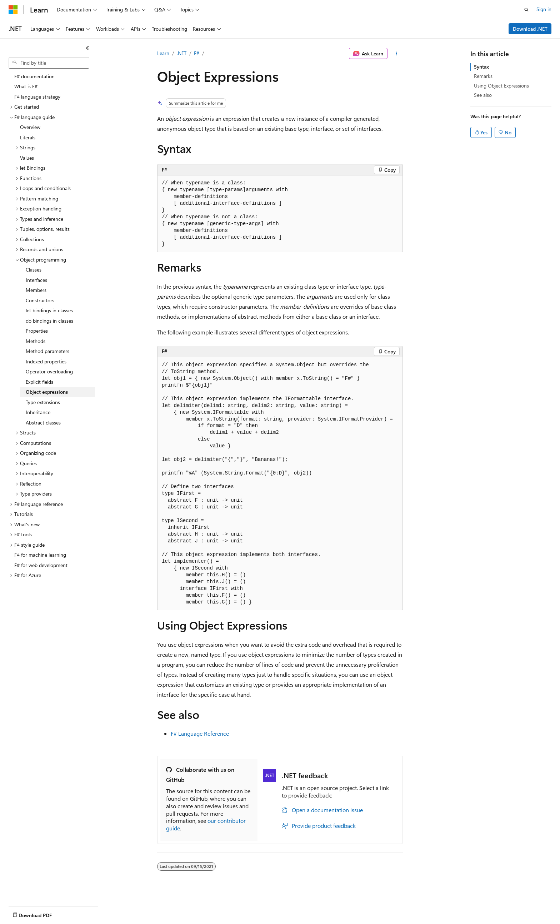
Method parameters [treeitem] (47, 351)
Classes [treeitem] (34, 270)
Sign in (544, 9)
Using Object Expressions (501, 86)
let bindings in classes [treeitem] (49, 310)
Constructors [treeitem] (40, 300)
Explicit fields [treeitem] (39, 382)
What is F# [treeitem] (26, 86)
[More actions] (397, 54)
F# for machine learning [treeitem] (40, 555)
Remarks (483, 76)
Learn (163, 53)
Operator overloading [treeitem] (49, 371)
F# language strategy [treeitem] (37, 97)
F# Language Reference (200, 733)
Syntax (481, 67)
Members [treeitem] (36, 290)
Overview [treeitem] (30, 127)
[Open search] (526, 10)
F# (197, 53)
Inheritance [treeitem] (38, 412)
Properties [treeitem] (37, 331)
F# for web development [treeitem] (41, 565)
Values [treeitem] (27, 158)
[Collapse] (87, 48)
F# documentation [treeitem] (34, 76)
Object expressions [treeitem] (47, 392)
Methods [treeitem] (36, 341)
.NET (182, 53)
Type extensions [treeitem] (43, 402)
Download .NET (530, 29)
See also (483, 95)
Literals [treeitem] (28, 137)
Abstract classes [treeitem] (43, 423)
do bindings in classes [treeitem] (49, 321)
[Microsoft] (13, 10)
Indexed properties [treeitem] (46, 361)
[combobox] (49, 63)
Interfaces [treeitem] (36, 280)
